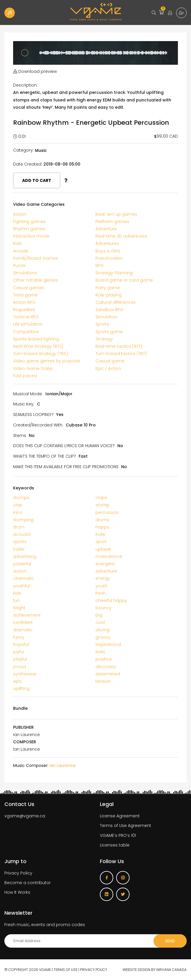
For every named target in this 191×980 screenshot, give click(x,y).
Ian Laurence (63, 765)
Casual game (110, 361)
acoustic (22, 534)
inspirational (108, 644)
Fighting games (29, 222)
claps (101, 498)
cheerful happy (111, 600)
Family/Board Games (36, 258)
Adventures (107, 243)
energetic (105, 564)
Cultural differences (116, 302)
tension (103, 681)
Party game (108, 288)
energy (103, 578)
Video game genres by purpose (47, 361)
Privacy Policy (18, 873)
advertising (25, 556)
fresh (101, 593)
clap (18, 505)
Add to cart (37, 180)
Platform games (112, 222)
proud (20, 667)
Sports (102, 324)
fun (16, 600)
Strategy (104, 339)
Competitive (26, 332)
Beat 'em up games (116, 214)
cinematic (24, 578)
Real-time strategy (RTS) (38, 346)
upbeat (103, 549)
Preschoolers (109, 258)
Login (170, 13)
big (99, 615)
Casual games (29, 288)
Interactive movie (31, 236)
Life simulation (28, 324)
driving (102, 630)
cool (100, 622)
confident (23, 622)
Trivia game (25, 295)
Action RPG (24, 302)
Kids (17, 243)
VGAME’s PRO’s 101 (118, 835)
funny (19, 637)
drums (102, 520)
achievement (27, 615)
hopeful (21, 644)
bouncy (104, 608)
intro (18, 512)
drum (19, 527)
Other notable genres (36, 280)
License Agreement (120, 816)
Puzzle (19, 266)
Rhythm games (29, 229)
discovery (106, 667)
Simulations (25, 273)
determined (108, 674)
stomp (102, 505)
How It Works (17, 892)
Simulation (106, 317)
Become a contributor (28, 883)
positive (104, 659)
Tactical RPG (26, 317)
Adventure (106, 229)
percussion (107, 512)
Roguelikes (24, 310)
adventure (106, 571)
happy (102, 527)
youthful (21, 586)
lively (100, 652)
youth (101, 586)
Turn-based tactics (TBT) (121, 354)
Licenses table (115, 845)
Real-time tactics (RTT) (119, 346)
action (20, 571)
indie (100, 534)
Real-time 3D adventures (121, 236)
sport (101, 542)
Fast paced (25, 376)
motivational (109, 556)
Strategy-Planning (114, 273)
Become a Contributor (10, 13)
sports (20, 542)
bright (19, 608)
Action (20, 214)
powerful (22, 564)
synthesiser (25, 674)
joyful (18, 652)
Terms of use (66, 970)
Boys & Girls (108, 251)
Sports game (109, 332)
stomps (21, 498)
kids (17, 593)
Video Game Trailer (33, 368)
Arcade (21, 251)
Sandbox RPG (109, 310)
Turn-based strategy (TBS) (40, 354)
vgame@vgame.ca (25, 816)
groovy (103, 637)
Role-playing (109, 295)
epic (18, 681)
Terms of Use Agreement (125, 826)
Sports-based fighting (36, 339)
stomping (23, 520)
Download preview (35, 71)
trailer (19, 549)
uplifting (21, 689)
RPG (100, 266)
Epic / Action (108, 368)
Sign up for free (181, 13)
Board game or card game (124, 280)
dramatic (23, 630)
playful (20, 659)
